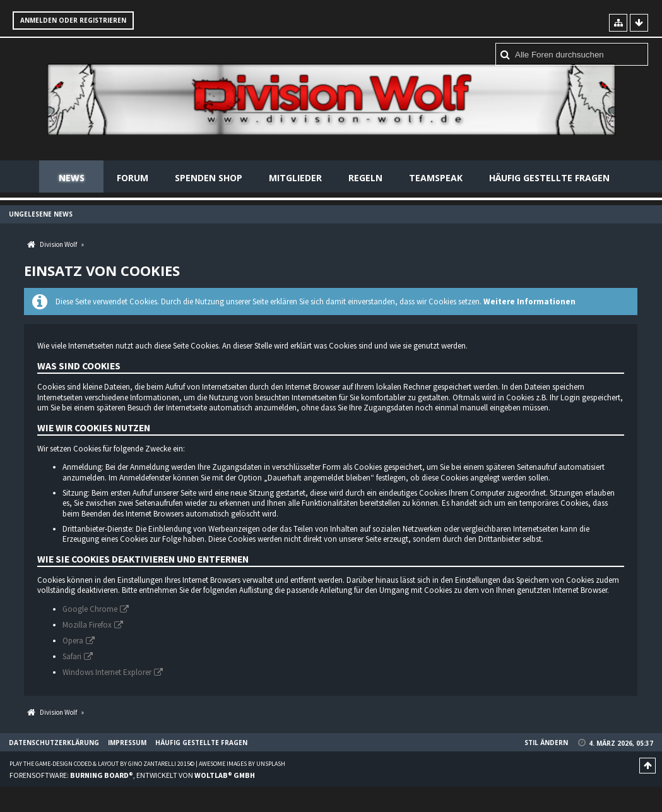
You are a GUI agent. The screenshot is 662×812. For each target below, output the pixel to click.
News (72, 178)
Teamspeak (436, 178)
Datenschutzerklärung (54, 743)
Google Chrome (90, 609)
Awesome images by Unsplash (242, 764)
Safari (72, 656)
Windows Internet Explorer (107, 672)
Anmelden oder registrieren (73, 20)
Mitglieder (295, 178)
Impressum (127, 743)
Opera (73, 641)
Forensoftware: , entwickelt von (132, 775)
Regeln (365, 178)
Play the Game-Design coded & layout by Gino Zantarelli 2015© (102, 764)
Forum (133, 178)
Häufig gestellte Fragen (549, 178)
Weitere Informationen (529, 302)
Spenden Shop (209, 178)
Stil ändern (546, 743)
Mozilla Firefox (87, 625)
